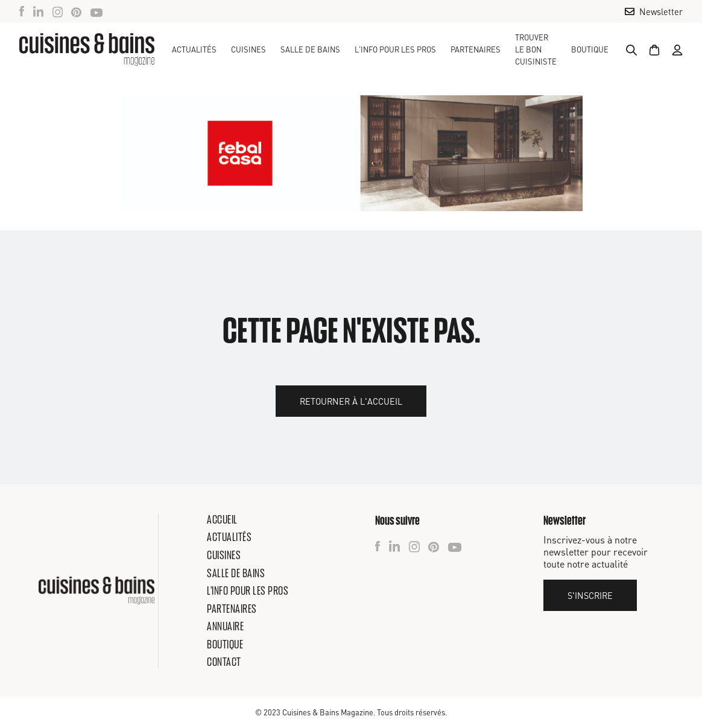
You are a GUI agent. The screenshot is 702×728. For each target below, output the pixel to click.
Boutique (590, 49)
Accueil (222, 519)
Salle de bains (236, 573)
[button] (248, 49)
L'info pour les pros (248, 590)
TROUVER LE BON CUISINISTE (536, 49)
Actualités (194, 49)
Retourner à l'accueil (351, 401)
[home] (87, 49)
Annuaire (225, 626)
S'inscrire (590, 595)
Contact (224, 662)
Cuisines (224, 555)
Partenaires (476, 49)
